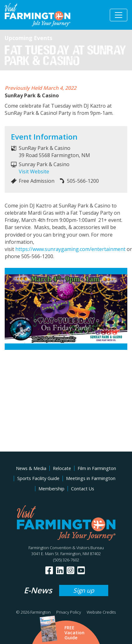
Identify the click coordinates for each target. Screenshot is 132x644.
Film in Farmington (97, 468)
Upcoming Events (28, 38)
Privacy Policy (69, 612)
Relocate (62, 468)
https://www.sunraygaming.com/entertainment (70, 249)
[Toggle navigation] (119, 15)
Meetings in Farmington (91, 478)
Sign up (84, 590)
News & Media (31, 468)
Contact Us (83, 489)
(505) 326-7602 (66, 560)
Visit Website (34, 171)
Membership (51, 489)
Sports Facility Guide (38, 478)
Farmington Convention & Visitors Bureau (66, 548)
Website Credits (101, 612)
